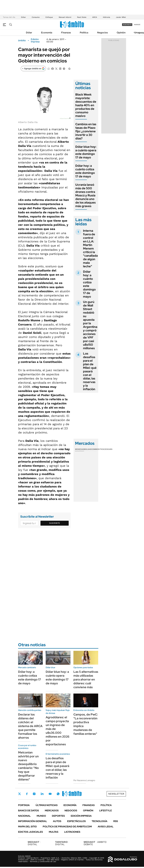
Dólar (23, 17)
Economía (47, 33)
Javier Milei (121, 17)
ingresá (137, 25)
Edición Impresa (81, 816)
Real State (82, 17)
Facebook (27, 794)
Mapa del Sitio (27, 827)
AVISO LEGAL (106, 827)
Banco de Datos (28, 811)
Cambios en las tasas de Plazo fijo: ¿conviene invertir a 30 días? (86, 131)
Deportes (58, 816)
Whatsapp (58, 794)
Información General (33, 821)
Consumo (36, 17)
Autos (57, 821)
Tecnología (100, 821)
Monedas (80, 449)
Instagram (34, 794)
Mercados (52, 811)
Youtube (50, 794)
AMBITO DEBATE (95, 843)
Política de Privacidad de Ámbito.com (67, 827)
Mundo (41, 816)
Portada (24, 805)
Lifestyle (106, 811)
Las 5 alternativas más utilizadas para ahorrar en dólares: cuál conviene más (86, 679)
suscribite (127, 25)
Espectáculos (76, 821)
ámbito (22, 40)
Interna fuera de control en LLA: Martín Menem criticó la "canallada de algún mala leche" (90, 248)
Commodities (98, 449)
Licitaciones (72, 832)
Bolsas (88, 449)
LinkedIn (42, 794)
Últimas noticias (47, 805)
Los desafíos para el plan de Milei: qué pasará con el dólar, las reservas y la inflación (90, 371)
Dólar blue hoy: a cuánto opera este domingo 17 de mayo (86, 152)
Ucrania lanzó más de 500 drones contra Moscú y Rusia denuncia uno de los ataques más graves (85, 195)
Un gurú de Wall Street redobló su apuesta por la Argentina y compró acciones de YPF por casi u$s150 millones (90, 325)
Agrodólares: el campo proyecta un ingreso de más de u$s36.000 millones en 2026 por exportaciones (58, 731)
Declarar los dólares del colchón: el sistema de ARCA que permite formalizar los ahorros (30, 726)
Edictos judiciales (30, 832)
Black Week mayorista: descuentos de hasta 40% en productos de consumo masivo (86, 105)
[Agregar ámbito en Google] (33, 69)
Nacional (24, 816)
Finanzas (66, 33)
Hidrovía (106, 17)
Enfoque (49, 17)
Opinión (121, 33)
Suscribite (55, 523)
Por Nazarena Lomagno (84, 780)
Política (84, 33)
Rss (116, 821)
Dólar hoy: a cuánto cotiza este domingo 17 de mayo (85, 171)
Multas (54, 832)
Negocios (102, 33)
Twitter (20, 794)
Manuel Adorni (65, 17)
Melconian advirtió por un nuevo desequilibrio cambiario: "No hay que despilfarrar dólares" (28, 766)
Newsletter (116, 794)
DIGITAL (34, 843)
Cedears (108, 449)
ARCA (95, 17)
